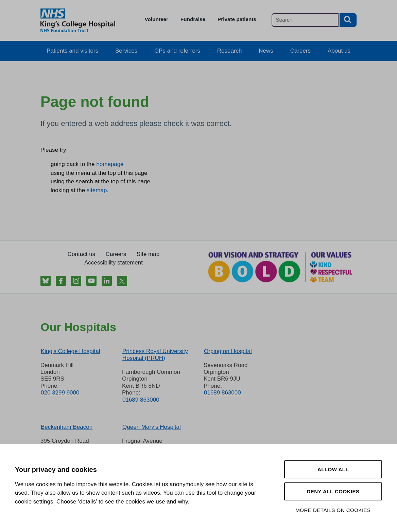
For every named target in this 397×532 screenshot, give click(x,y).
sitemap (97, 190)
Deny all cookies (333, 491)
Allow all (333, 469)
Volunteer (157, 19)
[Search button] (348, 20)
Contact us (81, 254)
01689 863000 (141, 400)
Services (126, 51)
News (266, 51)
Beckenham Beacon (67, 427)
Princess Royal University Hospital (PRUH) (155, 355)
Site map (148, 254)
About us (339, 51)
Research (230, 51)
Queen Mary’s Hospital (152, 427)
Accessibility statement (114, 263)
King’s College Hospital (71, 351)
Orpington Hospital (228, 351)
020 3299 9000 (60, 393)
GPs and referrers (177, 51)
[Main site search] (305, 20)
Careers (300, 51)
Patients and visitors (72, 51)
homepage (110, 164)
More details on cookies (333, 510)
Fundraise (193, 19)
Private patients (237, 19)
